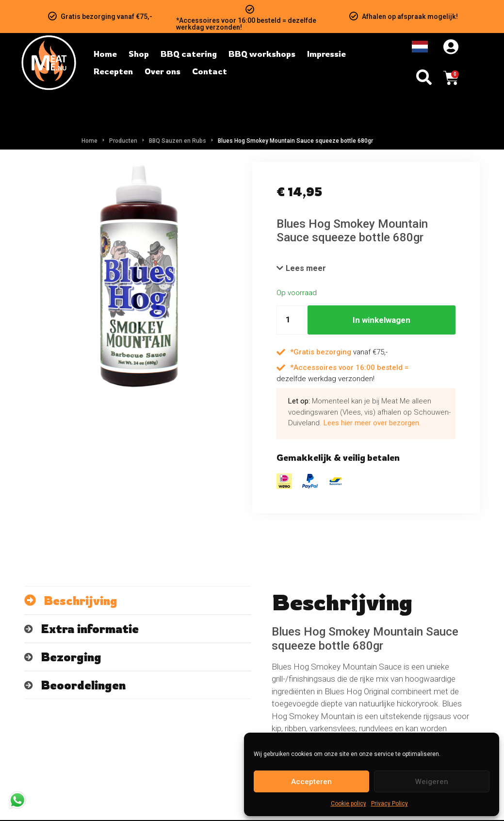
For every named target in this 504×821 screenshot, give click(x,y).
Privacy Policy (390, 804)
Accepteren (311, 782)
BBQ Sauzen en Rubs (178, 141)
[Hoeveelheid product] (292, 321)
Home (89, 141)
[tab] (138, 601)
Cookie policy (349, 804)
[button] (302, 269)
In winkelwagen (382, 321)
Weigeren (432, 782)
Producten (123, 141)
